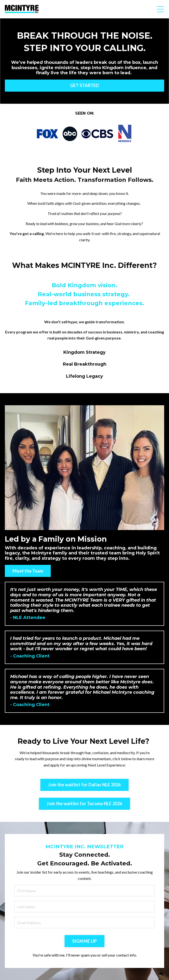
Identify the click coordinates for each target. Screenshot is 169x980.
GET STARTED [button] (85, 85)
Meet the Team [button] (28, 571)
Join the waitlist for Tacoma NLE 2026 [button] (84, 803)
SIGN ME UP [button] (85, 941)
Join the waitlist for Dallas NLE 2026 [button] (84, 785)
